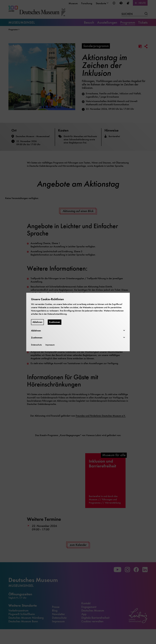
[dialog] (78, 322)
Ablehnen (37, 322)
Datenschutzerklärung (57, 314)
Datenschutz (36, 345)
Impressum (50, 345)
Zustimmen (55, 322)
